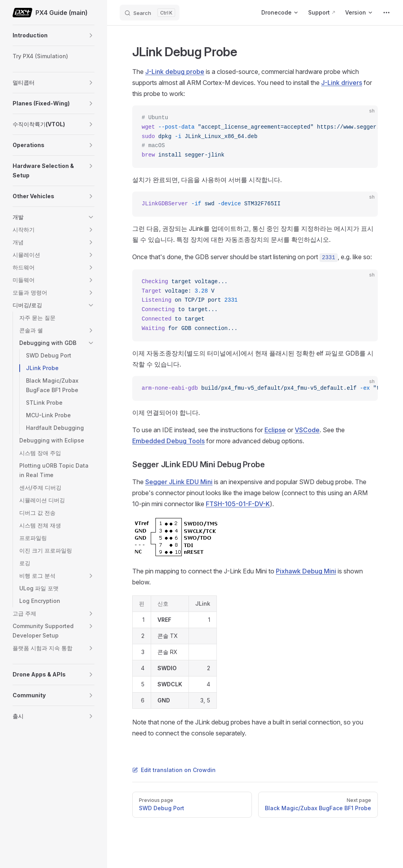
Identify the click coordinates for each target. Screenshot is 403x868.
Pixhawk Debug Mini (306, 571)
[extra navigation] (386, 13)
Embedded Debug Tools (168, 441)
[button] (91, 35)
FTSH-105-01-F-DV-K (238, 504)
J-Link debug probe (175, 72)
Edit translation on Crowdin (174, 770)
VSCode (307, 430)
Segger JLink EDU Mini (179, 482)
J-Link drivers (342, 83)
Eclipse (275, 430)
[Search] (150, 13)
